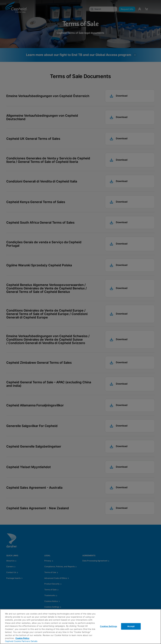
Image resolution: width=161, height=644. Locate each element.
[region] (80, 627)
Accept (131, 626)
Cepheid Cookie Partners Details (21, 641)
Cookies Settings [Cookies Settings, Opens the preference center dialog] (108, 626)
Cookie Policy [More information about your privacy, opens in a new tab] (22, 638)
